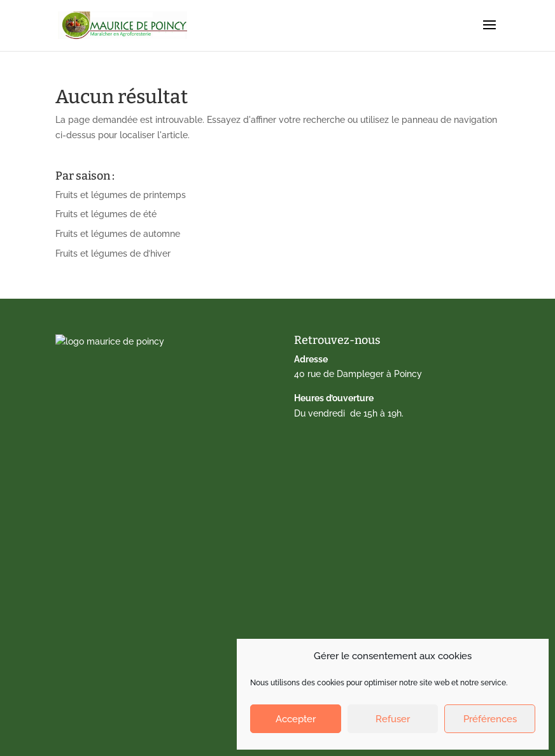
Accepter (296, 719)
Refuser (393, 719)
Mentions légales (100, 631)
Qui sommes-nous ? (105, 611)
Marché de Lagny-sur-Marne (124, 553)
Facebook (85, 671)
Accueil (80, 474)
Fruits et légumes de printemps (121, 195)
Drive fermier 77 (97, 513)
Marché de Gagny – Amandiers (129, 573)
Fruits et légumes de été (106, 214)
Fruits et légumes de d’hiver (113, 253)
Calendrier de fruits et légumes (129, 494)
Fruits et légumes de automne (118, 234)
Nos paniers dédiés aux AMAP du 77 (139, 592)
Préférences (490, 719)
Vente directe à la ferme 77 (121, 533)
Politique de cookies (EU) (116, 651)
